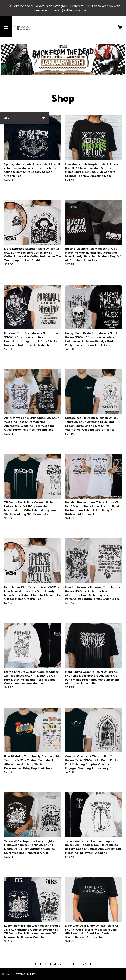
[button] (25, 118)
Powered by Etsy (25, 974)
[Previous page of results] (36, 964)
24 (85, 964)
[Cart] (120, 28)
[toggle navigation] (6, 27)
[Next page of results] (91, 964)
